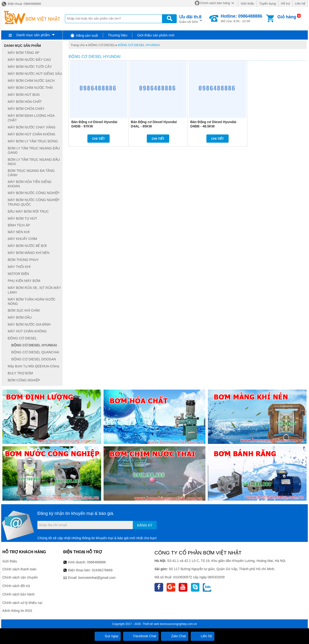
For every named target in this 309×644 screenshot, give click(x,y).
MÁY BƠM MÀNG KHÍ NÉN (29, 253)
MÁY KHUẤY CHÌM (22, 239)
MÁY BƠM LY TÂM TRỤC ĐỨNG (33, 141)
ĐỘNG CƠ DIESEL (102, 45)
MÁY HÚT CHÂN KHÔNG (27, 331)
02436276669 (102, 570)
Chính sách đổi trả (16, 586)
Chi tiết (99, 139)
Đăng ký (145, 525)
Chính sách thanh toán (19, 569)
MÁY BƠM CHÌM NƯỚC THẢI (30, 88)
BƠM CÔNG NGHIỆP (24, 380)
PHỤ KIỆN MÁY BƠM (24, 281)
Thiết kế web (151, 624)
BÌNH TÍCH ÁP (19, 225)
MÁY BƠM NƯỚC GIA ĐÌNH (29, 324)
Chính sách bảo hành (18, 594)
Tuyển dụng (268, 3)
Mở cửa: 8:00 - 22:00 (241, 18)
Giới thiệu (247, 3)
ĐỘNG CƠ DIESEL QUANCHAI (35, 352)
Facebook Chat (141, 636)
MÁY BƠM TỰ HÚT (22, 218)
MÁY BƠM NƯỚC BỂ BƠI (27, 246)
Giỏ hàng (287, 17)
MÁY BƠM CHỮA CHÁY (26, 109)
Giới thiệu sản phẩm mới (156, 35)
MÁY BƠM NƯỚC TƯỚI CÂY (30, 67)
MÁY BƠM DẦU (20, 317)
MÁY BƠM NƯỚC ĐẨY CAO (29, 60)
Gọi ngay (108, 636)
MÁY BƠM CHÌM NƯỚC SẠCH (31, 81)
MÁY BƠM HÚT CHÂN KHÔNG (32, 134)
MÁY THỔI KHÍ (19, 267)
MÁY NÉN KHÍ (19, 232)
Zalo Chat (175, 636)
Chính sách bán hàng (215, 3)
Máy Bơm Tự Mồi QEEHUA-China (33, 366)
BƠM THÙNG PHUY (23, 260)
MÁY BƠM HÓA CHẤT (25, 102)
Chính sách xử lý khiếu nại (22, 603)
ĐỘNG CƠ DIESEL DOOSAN (34, 359)
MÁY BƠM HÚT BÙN (24, 95)
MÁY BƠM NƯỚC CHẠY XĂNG (32, 127)
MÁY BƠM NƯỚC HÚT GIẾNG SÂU (35, 74)
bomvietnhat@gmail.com (97, 578)
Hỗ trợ (285, 3)
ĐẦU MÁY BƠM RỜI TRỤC (28, 211)
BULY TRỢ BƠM (20, 373)
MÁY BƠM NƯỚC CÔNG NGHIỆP (34, 193)
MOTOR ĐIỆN (18, 274)
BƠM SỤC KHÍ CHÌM (24, 310)
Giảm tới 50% (190, 19)
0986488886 (97, 562)
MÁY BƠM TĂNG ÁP (24, 53)
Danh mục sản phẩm (33, 35)
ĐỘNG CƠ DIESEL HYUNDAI (139, 45)
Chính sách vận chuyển (20, 577)
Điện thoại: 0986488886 (21, 4)
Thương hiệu (118, 35)
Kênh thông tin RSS (17, 611)
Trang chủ (78, 45)
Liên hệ (300, 3)
